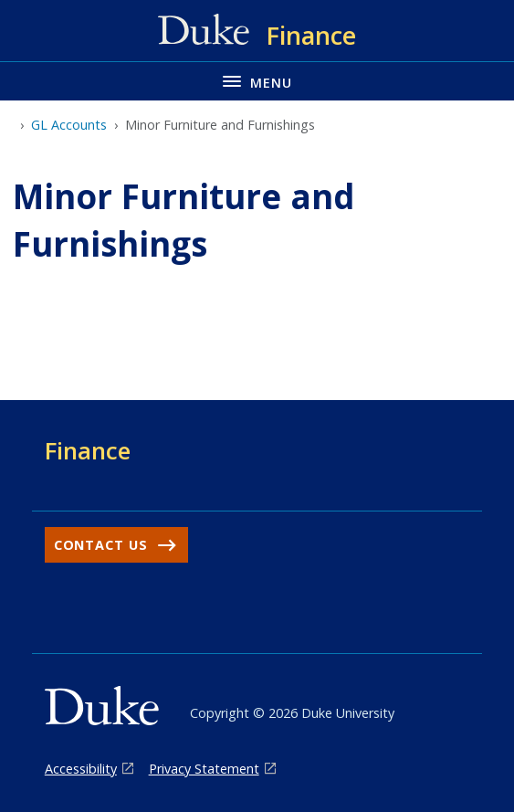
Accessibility (81, 769)
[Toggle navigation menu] (257, 81)
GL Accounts (69, 125)
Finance (88, 450)
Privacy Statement (204, 769)
